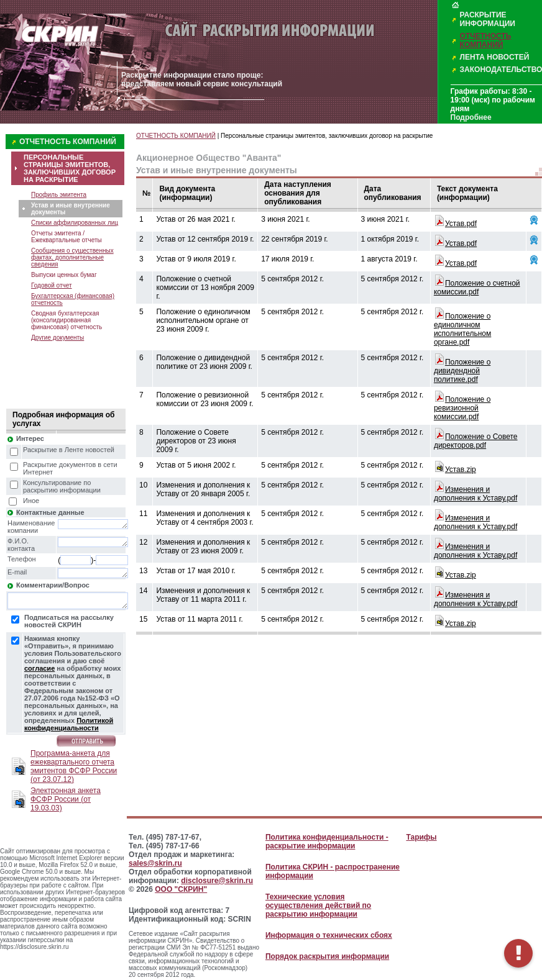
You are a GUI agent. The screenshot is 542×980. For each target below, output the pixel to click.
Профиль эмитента (59, 195)
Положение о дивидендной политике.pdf (462, 371)
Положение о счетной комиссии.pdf (477, 288)
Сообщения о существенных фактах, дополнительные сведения (72, 257)
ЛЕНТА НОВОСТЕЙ (495, 57)
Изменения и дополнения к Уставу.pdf (475, 494)
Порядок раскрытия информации (327, 956)
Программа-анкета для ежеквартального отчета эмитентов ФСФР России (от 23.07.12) (74, 766)
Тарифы (421, 837)
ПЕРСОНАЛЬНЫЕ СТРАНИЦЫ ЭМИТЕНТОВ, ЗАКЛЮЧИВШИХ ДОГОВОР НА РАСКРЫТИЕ (70, 168)
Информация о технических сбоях (329, 935)
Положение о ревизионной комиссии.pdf (462, 408)
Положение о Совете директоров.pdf (476, 441)
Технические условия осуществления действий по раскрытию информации (318, 905)
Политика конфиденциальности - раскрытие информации (327, 842)
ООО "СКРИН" (181, 889)
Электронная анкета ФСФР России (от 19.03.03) (66, 799)
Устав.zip (461, 470)
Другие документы (57, 338)
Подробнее (471, 117)
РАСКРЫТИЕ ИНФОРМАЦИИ (488, 19)
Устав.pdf (461, 224)
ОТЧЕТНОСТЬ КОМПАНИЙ (486, 40)
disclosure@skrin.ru (217, 881)
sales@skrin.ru (155, 863)
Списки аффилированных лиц (75, 223)
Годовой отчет (52, 285)
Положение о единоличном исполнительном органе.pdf (462, 329)
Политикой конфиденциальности (69, 724)
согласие (39, 668)
